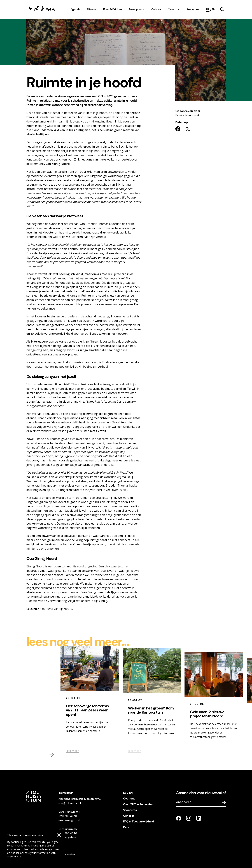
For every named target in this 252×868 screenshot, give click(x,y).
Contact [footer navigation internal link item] (129, 816)
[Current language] (209, 10)
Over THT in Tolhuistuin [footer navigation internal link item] (139, 804)
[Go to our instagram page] (189, 818)
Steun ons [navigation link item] (193, 9)
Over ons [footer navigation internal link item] (129, 799)
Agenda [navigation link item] (75, 9)
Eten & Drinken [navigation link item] (113, 9)
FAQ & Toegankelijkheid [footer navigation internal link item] (139, 821)
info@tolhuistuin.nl (70, 803)
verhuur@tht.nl (67, 837)
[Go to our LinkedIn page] (199, 818)
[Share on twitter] (188, 129)
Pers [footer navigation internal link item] (126, 827)
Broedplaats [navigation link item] (136, 9)
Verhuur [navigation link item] (156, 9)
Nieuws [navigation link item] (92, 9)
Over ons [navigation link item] (174, 9)
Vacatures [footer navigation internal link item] (130, 810)
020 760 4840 (68, 833)
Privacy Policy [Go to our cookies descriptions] (23, 846)
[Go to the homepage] (42, 10)
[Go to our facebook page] (179, 818)
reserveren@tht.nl (69, 820)
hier (36, 609)
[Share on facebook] (178, 129)
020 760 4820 (68, 816)
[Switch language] (213, 10)
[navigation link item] (222, 10)
